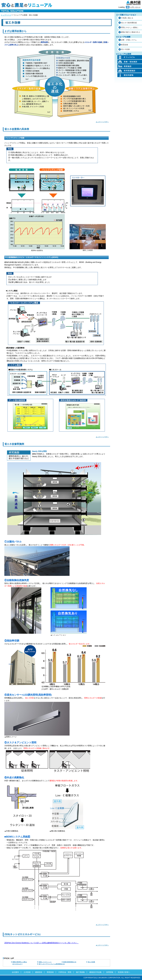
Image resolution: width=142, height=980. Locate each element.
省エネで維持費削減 (129, 23)
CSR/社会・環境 (65, 972)
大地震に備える (127, 18)
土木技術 (27, 972)
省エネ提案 (91, 962)
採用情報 (110, 972)
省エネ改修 (125, 49)
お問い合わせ (135, 7)
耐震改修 (124, 45)
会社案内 (15, 972)
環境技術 (50, 972)
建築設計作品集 (95, 972)
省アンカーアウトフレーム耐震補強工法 (52, 964)
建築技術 (39, 972)
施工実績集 (80, 972)
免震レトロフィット (45, 962)
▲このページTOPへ (102, 122)
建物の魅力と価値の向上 (131, 32)
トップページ (6, 15)
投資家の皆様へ (124, 972)
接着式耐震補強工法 (70, 962)
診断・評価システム (129, 40)
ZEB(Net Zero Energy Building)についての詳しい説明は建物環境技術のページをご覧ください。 (42, 943)
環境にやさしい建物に (130, 27)
